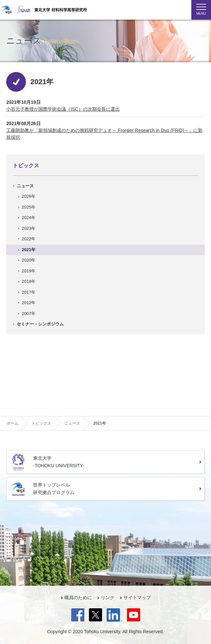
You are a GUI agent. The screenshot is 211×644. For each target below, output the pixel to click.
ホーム (12, 423)
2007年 (29, 313)
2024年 (29, 218)
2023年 (29, 228)
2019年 (29, 271)
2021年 (29, 250)
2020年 (29, 260)
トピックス (26, 166)
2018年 (29, 281)
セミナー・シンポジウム (40, 324)
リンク (108, 598)
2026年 (29, 196)
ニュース (25, 186)
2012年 (29, 303)
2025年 (29, 207)
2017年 (29, 292)
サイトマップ (137, 598)
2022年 (29, 239)
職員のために (78, 598)
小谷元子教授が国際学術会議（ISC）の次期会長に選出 (63, 109)
